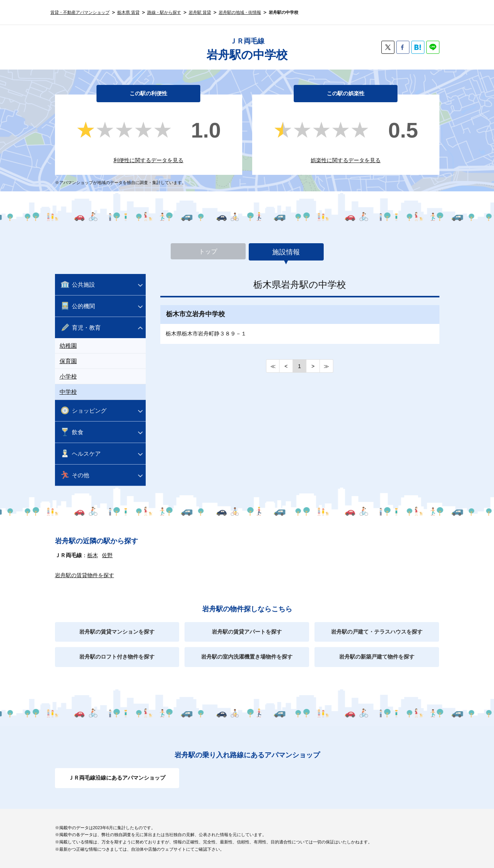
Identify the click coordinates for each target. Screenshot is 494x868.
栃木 (93, 555)
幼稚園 (68, 346)
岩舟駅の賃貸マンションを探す (117, 632)
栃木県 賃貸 (128, 12)
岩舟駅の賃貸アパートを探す (247, 632)
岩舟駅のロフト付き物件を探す (117, 657)
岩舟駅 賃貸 (200, 12)
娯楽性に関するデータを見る (346, 160)
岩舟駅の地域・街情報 (240, 12)
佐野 (107, 555)
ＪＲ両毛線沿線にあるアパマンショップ (117, 778)
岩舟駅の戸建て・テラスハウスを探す (377, 632)
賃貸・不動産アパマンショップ (80, 12)
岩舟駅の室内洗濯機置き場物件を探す (247, 657)
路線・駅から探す (164, 12)
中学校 (68, 392)
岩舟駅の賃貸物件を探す (85, 575)
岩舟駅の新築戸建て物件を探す (377, 657)
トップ (208, 252)
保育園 (68, 361)
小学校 (68, 376)
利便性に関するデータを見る (148, 160)
